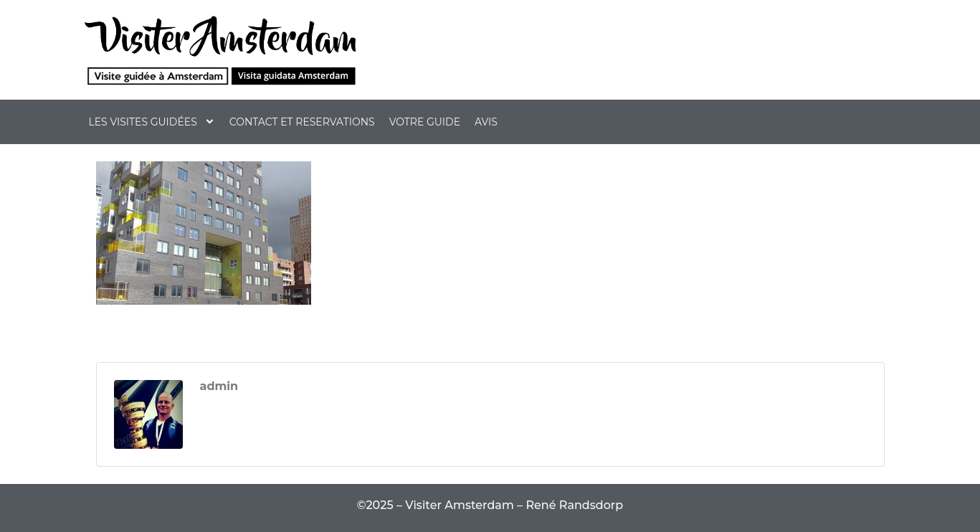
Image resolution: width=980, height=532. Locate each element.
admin (219, 386)
